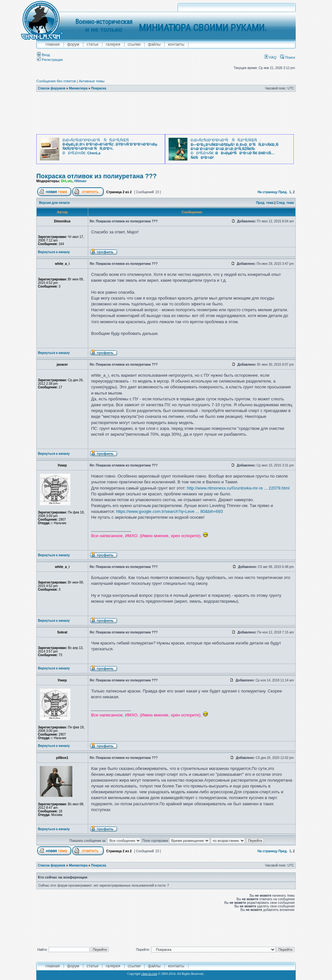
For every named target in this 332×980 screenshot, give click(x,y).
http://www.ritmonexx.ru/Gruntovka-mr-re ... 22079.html (238, 488)
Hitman (80, 181)
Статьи (92, 44)
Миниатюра (78, 88)
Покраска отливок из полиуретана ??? (96, 176)
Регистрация (50, 60)
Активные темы (92, 81)
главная (53, 44)
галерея (113, 44)
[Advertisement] (166, 113)
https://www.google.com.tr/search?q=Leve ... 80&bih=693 (170, 511)
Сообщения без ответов (56, 81)
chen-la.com (149, 974)
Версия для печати (54, 203)
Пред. (283, 192)
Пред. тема (265, 203)
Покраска (99, 88)
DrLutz (67, 181)
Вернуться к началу (54, 252)
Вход (43, 55)
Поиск (288, 57)
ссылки (134, 44)
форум (73, 44)
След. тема (285, 203)
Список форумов (52, 88)
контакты (176, 44)
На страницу (267, 192)
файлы (154, 44)
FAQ (270, 57)
